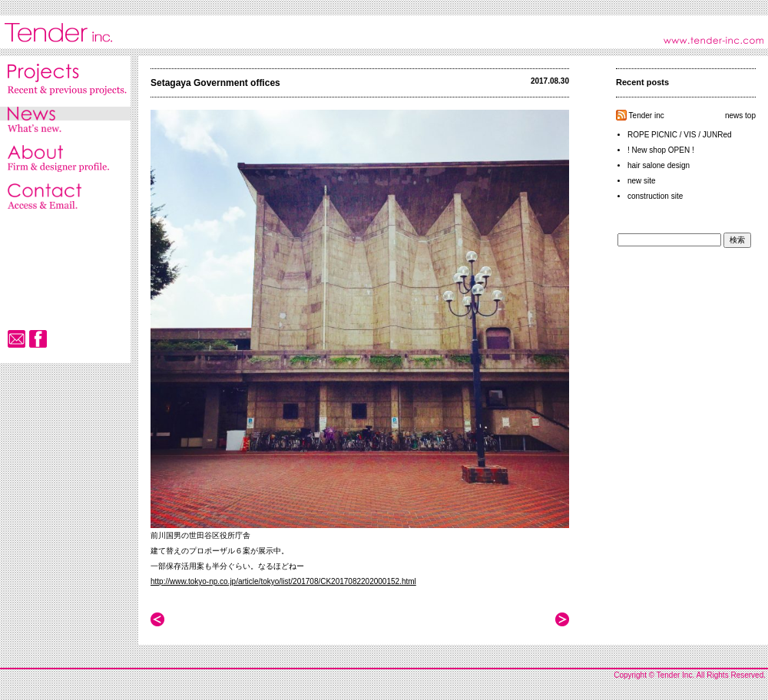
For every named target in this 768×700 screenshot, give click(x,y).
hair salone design (659, 165)
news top (740, 116)
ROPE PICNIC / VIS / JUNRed (680, 135)
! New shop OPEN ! (661, 150)
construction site (655, 196)
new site (642, 181)
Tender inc (647, 116)
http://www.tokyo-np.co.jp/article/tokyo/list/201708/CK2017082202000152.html (283, 581)
